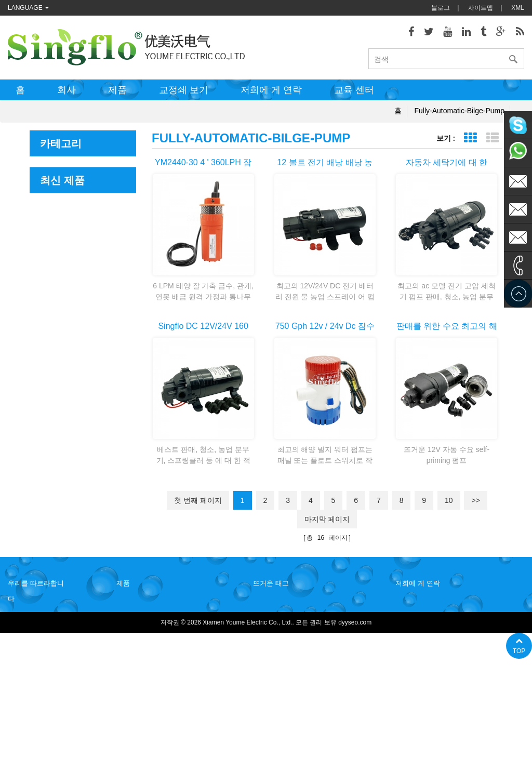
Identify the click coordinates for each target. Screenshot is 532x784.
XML (518, 8)
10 (449, 500)
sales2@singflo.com (439, 706)
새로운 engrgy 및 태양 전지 (82, 277)
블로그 (441, 8)
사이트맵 (481, 8)
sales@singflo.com (437, 675)
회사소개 (20, 633)
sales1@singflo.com (439, 690)
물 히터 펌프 (270, 618)
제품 (117, 90)
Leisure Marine (64, 187)
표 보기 (470, 138)
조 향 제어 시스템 (69, 304)
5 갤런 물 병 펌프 (277, 742)
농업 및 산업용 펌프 (72, 229)
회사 (66, 90)
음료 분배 (55, 209)
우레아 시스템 (62, 251)
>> (475, 500)
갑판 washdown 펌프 (282, 602)
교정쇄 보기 (184, 90)
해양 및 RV (57, 167)
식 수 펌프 (267, 711)
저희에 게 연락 (271, 90)
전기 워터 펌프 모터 (281, 649)
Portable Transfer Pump (79, 346)
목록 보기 (492, 138)
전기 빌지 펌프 (274, 633)
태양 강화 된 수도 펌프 (284, 680)
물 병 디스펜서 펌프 (281, 727)
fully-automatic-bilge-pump (460, 111)
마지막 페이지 (327, 519)
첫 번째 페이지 (198, 500)
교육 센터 (354, 90)
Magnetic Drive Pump (75, 324)
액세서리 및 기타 (67, 367)
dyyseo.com (355, 768)
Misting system (64, 388)
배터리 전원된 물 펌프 (284, 696)
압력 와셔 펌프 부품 (281, 665)
